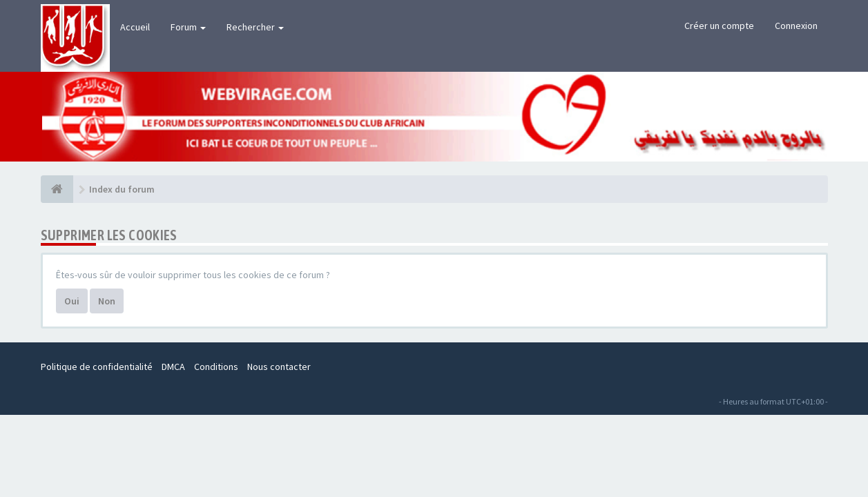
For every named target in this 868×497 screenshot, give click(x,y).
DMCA (173, 367)
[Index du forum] (57, 189)
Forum (188, 27)
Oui (72, 301)
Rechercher (255, 27)
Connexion (796, 26)
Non (107, 301)
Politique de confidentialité (97, 367)
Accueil (135, 27)
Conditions (216, 367)
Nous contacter (279, 367)
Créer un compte (719, 26)
